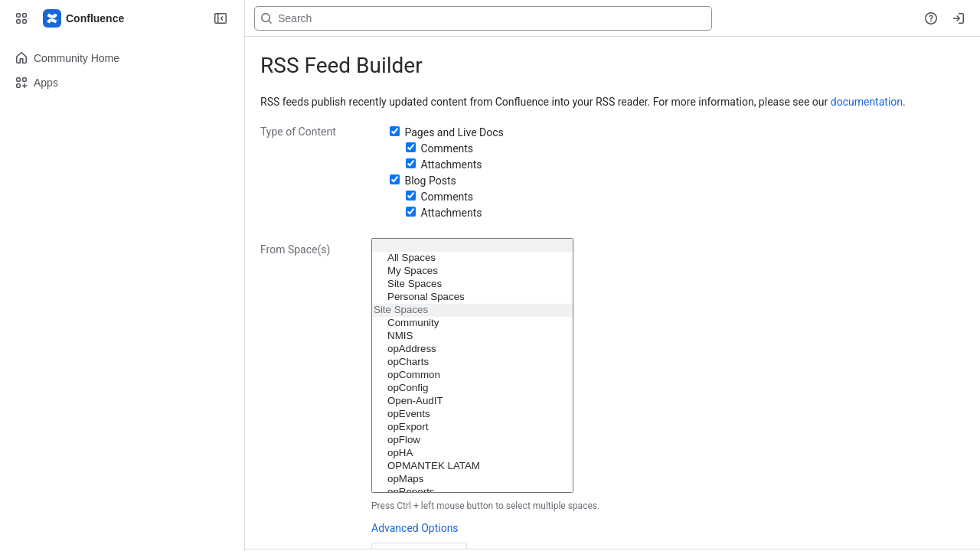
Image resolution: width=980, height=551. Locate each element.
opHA (472, 453)
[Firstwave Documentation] (84, 18)
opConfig (472, 388)
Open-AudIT (472, 401)
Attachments (451, 165)
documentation (867, 102)
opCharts (472, 362)
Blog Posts (430, 181)
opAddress (472, 349)
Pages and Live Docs (454, 132)
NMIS (472, 336)
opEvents (472, 414)
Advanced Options (415, 528)
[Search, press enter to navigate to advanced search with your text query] (483, 18)
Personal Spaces (472, 297)
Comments (447, 148)
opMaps (472, 479)
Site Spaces (472, 284)
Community (472, 323)
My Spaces (472, 271)
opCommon (472, 375)
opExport (472, 427)
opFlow (472, 440)
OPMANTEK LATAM (472, 466)
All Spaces (472, 258)
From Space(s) (295, 249)
